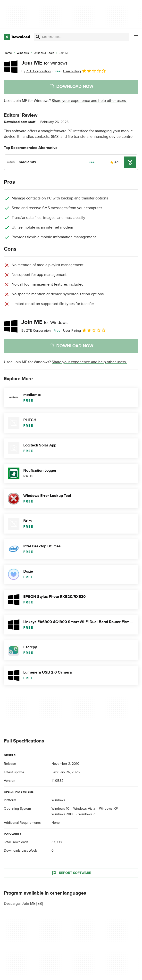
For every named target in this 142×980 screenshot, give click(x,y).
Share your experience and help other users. (89, 101)
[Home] (8, 53)
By (36, 71)
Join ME (44, 63)
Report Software (71, 873)
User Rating (85, 71)
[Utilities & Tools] (44, 53)
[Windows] (23, 53)
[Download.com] (17, 37)
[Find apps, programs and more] (82, 37)
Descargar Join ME (20, 904)
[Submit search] (38, 37)
